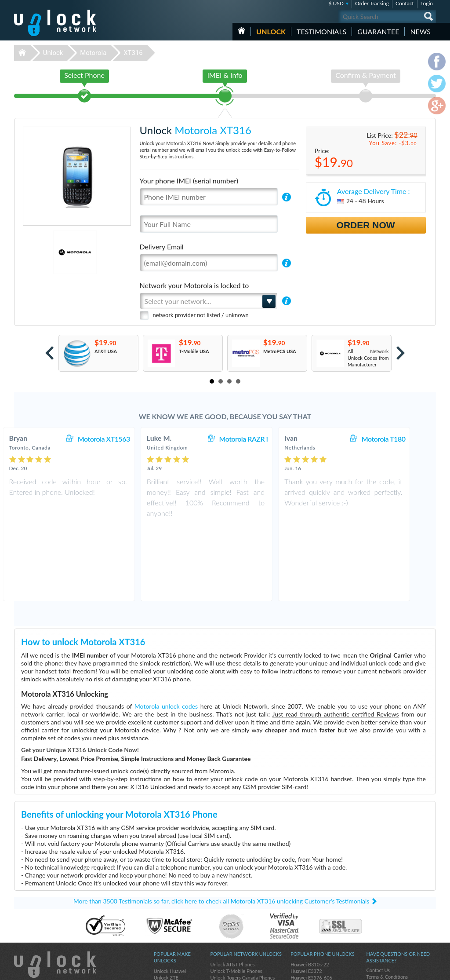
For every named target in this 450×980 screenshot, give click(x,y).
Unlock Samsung (171, 909)
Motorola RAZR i (262, 439)
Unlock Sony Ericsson (176, 936)
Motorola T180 (402, 439)
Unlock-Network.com (55, 890)
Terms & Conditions (387, 902)
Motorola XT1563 (122, 439)
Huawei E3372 (306, 896)
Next (401, 353)
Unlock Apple (168, 916)
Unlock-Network (55, 23)
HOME (241, 31)
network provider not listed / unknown (201, 315)
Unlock (271, 31)
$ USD (336, 3)
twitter (412, 969)
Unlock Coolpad (171, 929)
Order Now (366, 225)
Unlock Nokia (168, 923)
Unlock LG (165, 942)
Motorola (93, 53)
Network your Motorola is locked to (194, 285)
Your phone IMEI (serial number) (189, 181)
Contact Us (378, 895)
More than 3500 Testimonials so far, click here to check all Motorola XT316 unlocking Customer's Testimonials (221, 826)
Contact (405, 3)
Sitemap (375, 915)
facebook (394, 969)
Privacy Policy (381, 909)
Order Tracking (372, 3)
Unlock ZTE (166, 903)
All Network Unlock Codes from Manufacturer (368, 358)
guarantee (378, 31)
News (420, 31)
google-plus (429, 969)
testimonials (321, 31)
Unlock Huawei (170, 896)
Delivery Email (162, 247)
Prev (49, 353)
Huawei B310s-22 (310, 890)
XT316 (133, 53)
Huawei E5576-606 (311, 903)
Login (427, 3)
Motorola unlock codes (166, 631)
